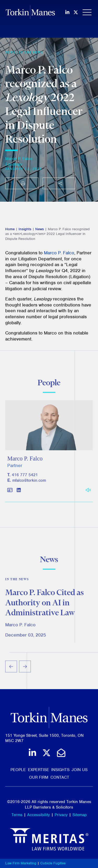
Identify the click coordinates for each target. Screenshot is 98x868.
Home (10, 229)
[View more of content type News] (10, 52)
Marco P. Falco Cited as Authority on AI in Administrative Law (45, 604)
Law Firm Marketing (21, 863)
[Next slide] (25, 668)
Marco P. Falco (19, 159)
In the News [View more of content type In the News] (31, 52)
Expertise (39, 770)
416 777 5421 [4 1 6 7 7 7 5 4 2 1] (25, 476)
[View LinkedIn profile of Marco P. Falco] (19, 492)
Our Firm (39, 777)
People (18, 770)
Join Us (80, 770)
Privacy (61, 815)
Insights (25, 229)
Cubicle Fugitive (53, 863)
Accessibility (39, 815)
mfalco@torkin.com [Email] (29, 482)
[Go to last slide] (11, 668)
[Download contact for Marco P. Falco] (10, 492)
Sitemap (80, 815)
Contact (60, 777)
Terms (17, 815)
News (40, 229)
